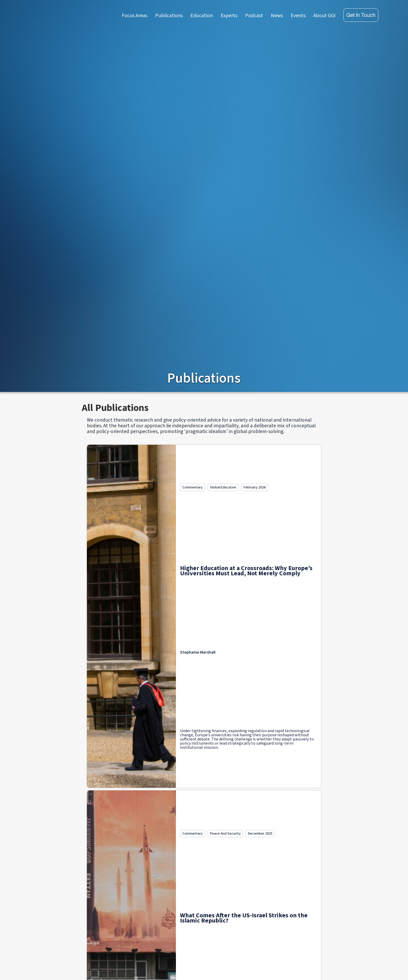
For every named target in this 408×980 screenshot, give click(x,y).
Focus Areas (135, 16)
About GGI (324, 16)
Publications (169, 16)
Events (298, 16)
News (277, 16)
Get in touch (361, 15)
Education (202, 16)
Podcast (254, 16)
